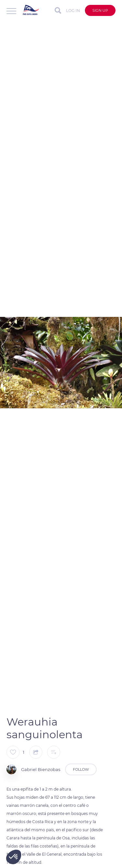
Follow (81, 769)
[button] (14, 857)
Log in (73, 11)
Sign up (100, 10)
